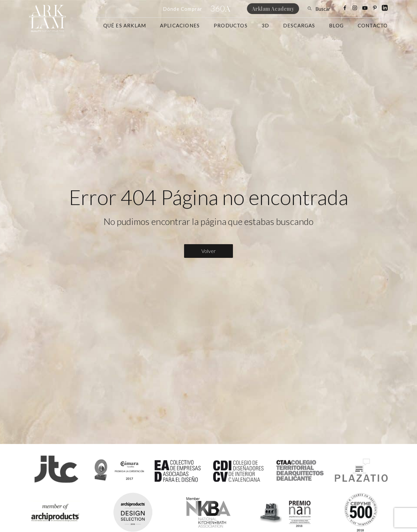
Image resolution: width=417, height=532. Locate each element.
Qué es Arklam (125, 25)
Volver (208, 251)
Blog (336, 25)
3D (265, 25)
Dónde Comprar (183, 9)
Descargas (299, 25)
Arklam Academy (273, 9)
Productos (231, 25)
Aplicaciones (180, 25)
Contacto (373, 25)
